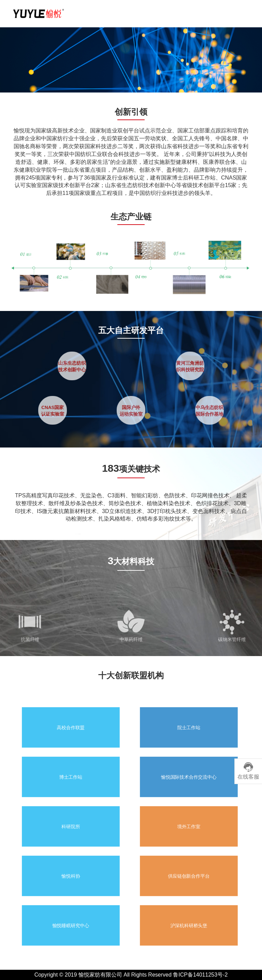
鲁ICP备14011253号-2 (200, 975)
